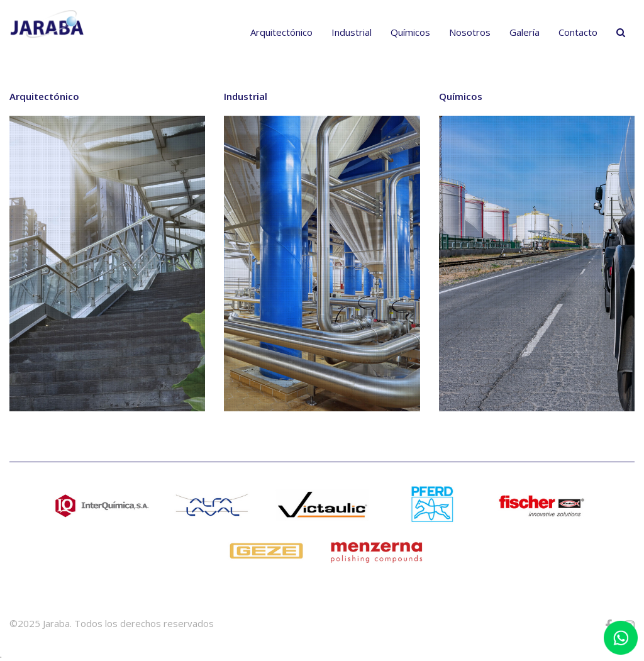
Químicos (410, 32)
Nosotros (470, 32)
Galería (525, 32)
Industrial (352, 32)
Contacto (578, 32)
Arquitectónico (281, 32)
